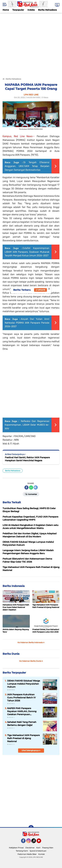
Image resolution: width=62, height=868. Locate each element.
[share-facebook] (26, 487)
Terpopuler (18, 10)
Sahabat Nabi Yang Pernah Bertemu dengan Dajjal (22, 724)
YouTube (41, 842)
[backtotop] (31, 828)
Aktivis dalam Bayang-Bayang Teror (16, 631)
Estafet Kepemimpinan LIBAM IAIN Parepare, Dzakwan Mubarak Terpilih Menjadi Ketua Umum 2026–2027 (27, 252)
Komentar (31, 494)
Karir (38, 848)
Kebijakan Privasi (16, 848)
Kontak (41, 854)
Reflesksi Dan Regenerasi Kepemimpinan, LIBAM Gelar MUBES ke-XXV (27, 425)
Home (6, 10)
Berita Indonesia (14, 586)
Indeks (31, 10)
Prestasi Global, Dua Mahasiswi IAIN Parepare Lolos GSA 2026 (46, 631)
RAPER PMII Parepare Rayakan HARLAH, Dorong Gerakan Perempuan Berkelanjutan (22, 711)
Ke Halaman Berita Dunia (31, 661)
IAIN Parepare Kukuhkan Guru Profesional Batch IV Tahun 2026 (21, 698)
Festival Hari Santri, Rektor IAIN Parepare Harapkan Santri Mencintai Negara (27, 459)
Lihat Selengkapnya (31, 750)
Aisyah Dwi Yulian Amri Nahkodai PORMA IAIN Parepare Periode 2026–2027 (27, 323)
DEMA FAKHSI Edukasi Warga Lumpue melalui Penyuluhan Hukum (24, 684)
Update (40, 290)
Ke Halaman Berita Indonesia (31, 642)
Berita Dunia (11, 654)
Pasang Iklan (48, 848)
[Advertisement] (31, 44)
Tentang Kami (22, 851)
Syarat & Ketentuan (38, 851)
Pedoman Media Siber (27, 854)
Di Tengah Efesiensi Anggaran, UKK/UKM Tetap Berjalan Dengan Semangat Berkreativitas (27, 166)
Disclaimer (30, 848)
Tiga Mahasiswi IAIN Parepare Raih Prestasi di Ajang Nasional (46, 606)
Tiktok (34, 842)
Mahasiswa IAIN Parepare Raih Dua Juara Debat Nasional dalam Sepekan (16, 607)
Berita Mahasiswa (47, 10)
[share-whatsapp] (31, 487)
